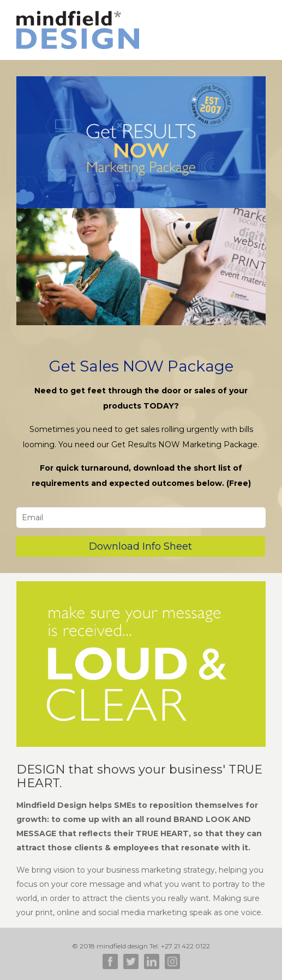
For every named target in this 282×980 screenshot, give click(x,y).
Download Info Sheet (140, 546)
